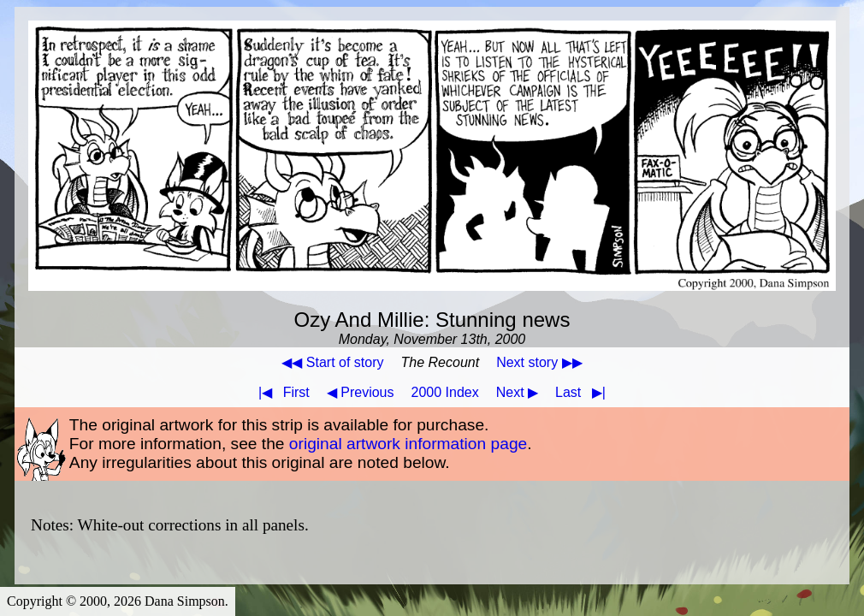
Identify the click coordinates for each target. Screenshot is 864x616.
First (281, 392)
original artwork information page (408, 444)
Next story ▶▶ (539, 362)
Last (584, 392)
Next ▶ (517, 392)
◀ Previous (361, 392)
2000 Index (445, 392)
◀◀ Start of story (332, 362)
